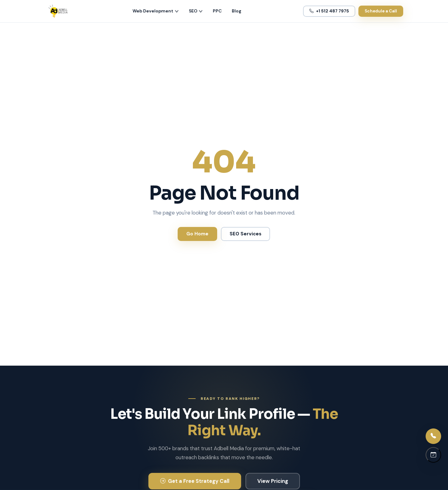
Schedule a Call (381, 11)
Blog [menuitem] (237, 11)
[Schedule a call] (433, 455)
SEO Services (245, 234)
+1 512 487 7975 (329, 11)
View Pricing (273, 481)
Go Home (197, 234)
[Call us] (433, 436)
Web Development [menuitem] (156, 11)
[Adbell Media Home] (58, 11)
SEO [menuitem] (196, 11)
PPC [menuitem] (217, 11)
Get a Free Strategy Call (195, 481)
